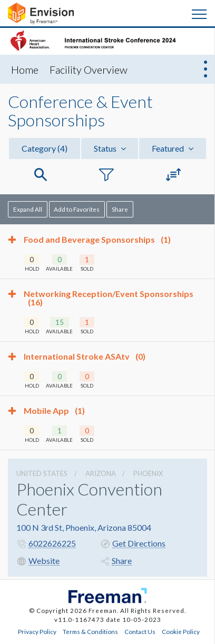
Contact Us (140, 631)
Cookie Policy (181, 631)
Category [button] (45, 148)
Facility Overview (89, 70)
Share (120, 209)
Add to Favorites (77, 209)
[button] (40, 175)
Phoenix (148, 473)
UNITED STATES (42, 473)
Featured (173, 148)
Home (25, 70)
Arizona (101, 473)
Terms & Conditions (90, 631)
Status (110, 148)
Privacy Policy (37, 631)
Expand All (28, 209)
